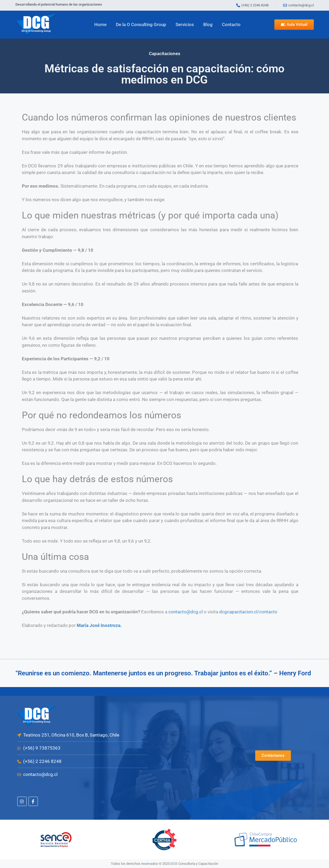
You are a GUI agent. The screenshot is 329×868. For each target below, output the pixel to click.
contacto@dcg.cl (186, 612)
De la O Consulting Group (141, 24)
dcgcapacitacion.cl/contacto (248, 612)
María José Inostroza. (99, 625)
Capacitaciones (165, 52)
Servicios (185, 24)
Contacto (231, 24)
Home (100, 24)
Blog (208, 24)
